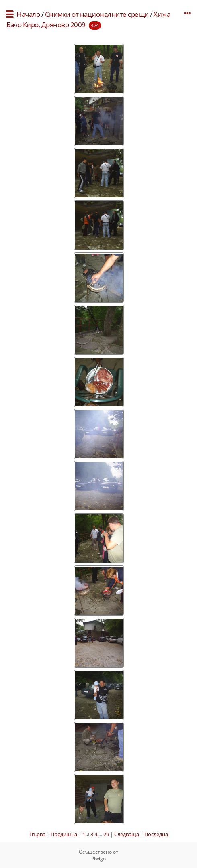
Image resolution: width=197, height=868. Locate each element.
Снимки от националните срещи (97, 14)
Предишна (64, 834)
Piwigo (98, 859)
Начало (28, 14)
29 (106, 834)
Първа (37, 834)
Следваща (127, 834)
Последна (156, 834)
